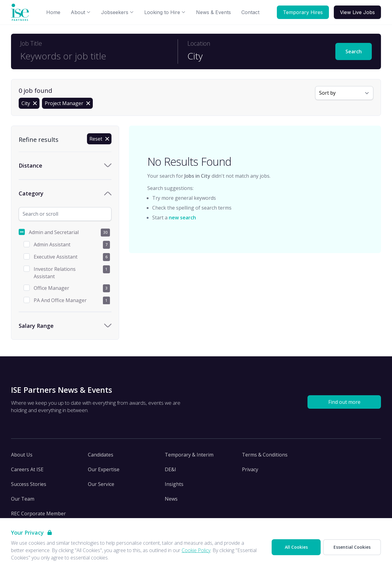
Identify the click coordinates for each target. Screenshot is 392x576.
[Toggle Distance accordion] (65, 166)
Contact (250, 12)
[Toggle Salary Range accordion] (65, 326)
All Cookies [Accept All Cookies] (296, 547)
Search (354, 51)
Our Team (23, 499)
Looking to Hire (165, 12)
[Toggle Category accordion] (65, 193)
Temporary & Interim (189, 455)
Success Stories (29, 484)
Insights (174, 484)
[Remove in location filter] (29, 103)
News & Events (213, 12)
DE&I (170, 469)
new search (182, 218)
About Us (22, 455)
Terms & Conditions (265, 455)
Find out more (344, 402)
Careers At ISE (27, 469)
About (81, 12)
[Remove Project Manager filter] (67, 103)
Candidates (101, 455)
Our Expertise (104, 469)
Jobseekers (117, 12)
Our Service (101, 484)
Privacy (250, 469)
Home (53, 12)
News (171, 499)
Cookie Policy (196, 550)
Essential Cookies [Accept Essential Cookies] (352, 547)
